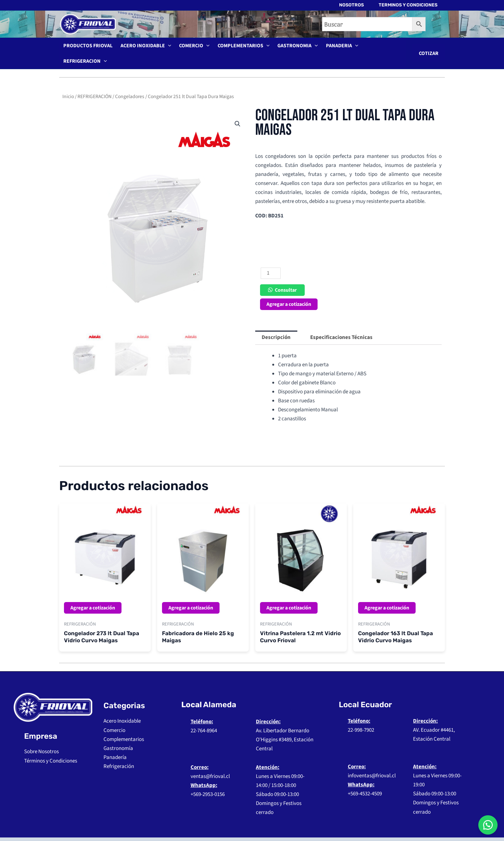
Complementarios (124, 727)
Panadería (115, 745)
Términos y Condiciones (51, 748)
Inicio (68, 84)
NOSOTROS (351, 5)
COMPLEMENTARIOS (238, 47)
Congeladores (130, 84)
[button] (429, 47)
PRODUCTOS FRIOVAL (87, 47)
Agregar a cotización (289, 291)
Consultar (286, 277)
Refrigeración (119, 754)
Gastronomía (118, 736)
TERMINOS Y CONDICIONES (408, 5)
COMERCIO (190, 47)
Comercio (114, 718)
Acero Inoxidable (122, 708)
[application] (166, 47)
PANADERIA (333, 47)
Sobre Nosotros (41, 739)
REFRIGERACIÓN (94, 84)
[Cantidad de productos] (271, 260)
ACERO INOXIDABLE (143, 47)
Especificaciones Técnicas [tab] (341, 325)
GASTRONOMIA (291, 47)
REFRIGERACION (378, 47)
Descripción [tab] (276, 325)
